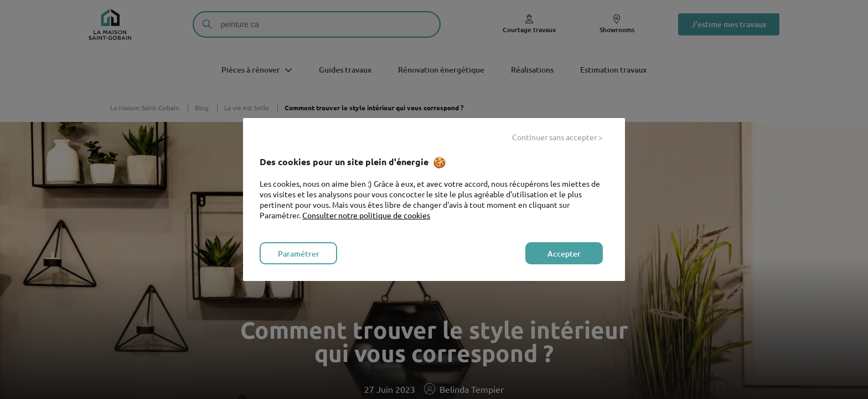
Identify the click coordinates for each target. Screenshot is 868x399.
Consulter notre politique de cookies (366, 215)
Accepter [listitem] (564, 254)
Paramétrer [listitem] (299, 254)
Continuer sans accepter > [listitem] (557, 137)
